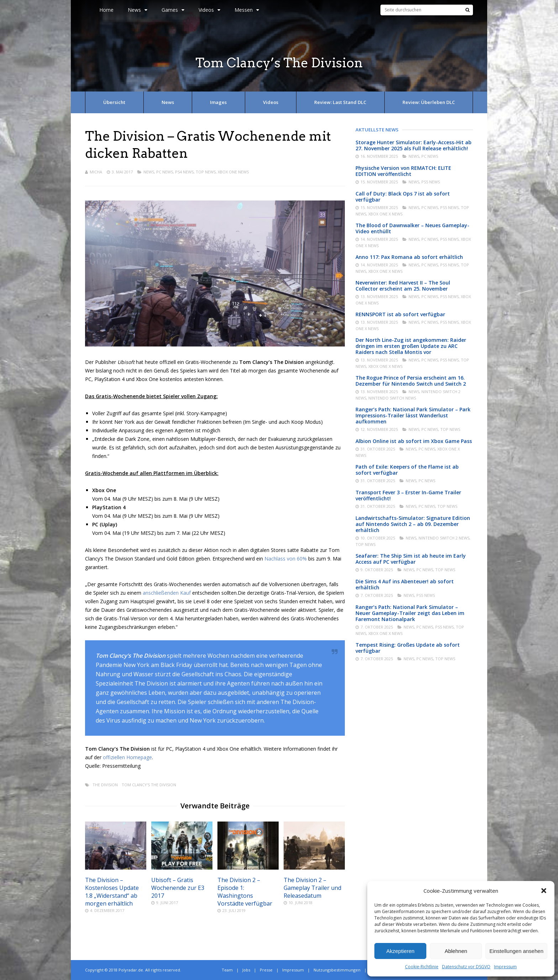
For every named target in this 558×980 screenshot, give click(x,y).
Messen (247, 10)
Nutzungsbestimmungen (337, 970)
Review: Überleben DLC (429, 102)
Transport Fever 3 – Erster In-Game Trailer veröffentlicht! (408, 495)
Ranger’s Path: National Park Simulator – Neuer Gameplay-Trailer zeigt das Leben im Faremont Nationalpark (410, 613)
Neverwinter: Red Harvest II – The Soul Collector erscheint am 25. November (403, 286)
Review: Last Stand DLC (340, 102)
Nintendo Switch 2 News (444, 538)
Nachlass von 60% (286, 559)
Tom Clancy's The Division (149, 785)
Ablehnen (456, 951)
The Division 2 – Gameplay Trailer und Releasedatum (312, 888)
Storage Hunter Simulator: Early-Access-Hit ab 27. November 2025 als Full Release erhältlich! (414, 145)
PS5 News (431, 182)
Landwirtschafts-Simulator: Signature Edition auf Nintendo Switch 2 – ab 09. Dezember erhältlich (413, 524)
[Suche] (467, 10)
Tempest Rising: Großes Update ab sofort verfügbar (408, 648)
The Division (105, 785)
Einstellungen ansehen (516, 951)
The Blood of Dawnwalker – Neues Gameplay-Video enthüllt (412, 228)
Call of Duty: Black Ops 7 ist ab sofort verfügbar (403, 197)
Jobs (246, 970)
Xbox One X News (385, 214)
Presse (266, 970)
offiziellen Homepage (127, 757)
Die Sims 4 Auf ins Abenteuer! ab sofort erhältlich (405, 584)
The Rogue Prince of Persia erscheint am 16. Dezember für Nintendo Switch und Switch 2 (411, 381)
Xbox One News (233, 172)
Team (227, 970)
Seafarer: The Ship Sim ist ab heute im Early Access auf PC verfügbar (411, 559)
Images (218, 102)
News (138, 10)
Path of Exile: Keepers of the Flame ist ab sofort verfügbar (407, 470)
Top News (206, 172)
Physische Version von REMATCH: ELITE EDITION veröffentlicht (403, 171)
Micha (96, 172)
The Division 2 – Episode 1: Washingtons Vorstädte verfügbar (245, 892)
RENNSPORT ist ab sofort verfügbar (400, 314)
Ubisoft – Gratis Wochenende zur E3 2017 (178, 888)
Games (173, 10)
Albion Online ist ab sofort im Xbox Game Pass (414, 441)
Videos (209, 10)
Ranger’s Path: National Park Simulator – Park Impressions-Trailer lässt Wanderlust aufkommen (413, 415)
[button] (544, 891)
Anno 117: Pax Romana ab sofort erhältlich (409, 257)
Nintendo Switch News (392, 398)
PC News (165, 172)
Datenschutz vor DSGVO (466, 967)
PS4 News (184, 172)
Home (106, 10)
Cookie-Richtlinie (422, 967)
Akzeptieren (400, 951)
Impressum (505, 967)
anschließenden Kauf (167, 593)
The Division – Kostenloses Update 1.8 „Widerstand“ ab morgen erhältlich (112, 892)
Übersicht (114, 102)
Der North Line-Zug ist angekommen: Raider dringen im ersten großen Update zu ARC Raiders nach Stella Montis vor (411, 346)
